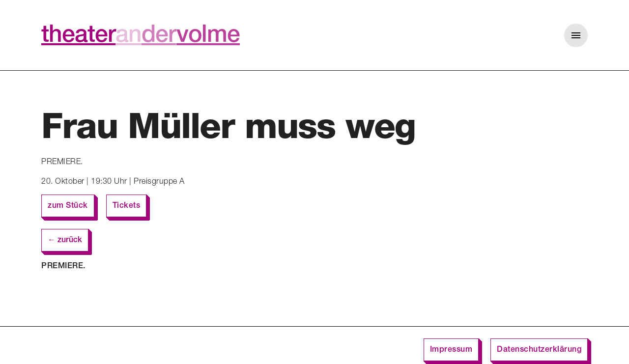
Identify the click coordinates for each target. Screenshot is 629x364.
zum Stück (68, 206)
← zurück (65, 241)
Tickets (127, 206)
